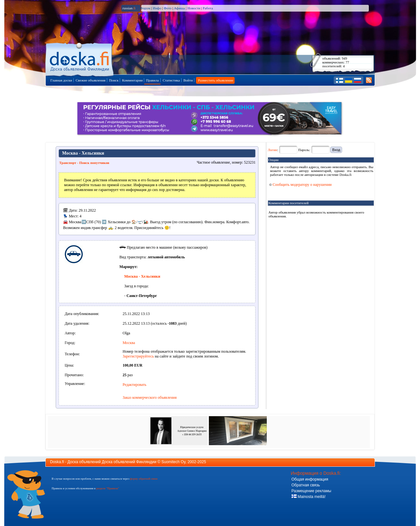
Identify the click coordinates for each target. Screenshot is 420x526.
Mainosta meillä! (309, 497)
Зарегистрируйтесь (138, 356)
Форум (145, 8)
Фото (168, 8)
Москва (129, 343)
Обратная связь (306, 485)
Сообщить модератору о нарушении (301, 185)
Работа (208, 8)
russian (129, 8)
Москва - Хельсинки (142, 276)
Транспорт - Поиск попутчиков (84, 163)
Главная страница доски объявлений (80, 58)
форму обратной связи (144, 479)
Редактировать (135, 385)
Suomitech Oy (173, 462)
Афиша (180, 8)
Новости (194, 8)
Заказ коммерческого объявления (150, 397)
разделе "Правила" (108, 488)
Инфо (157, 8)
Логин (272, 150)
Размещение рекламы (312, 491)
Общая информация (310, 479)
